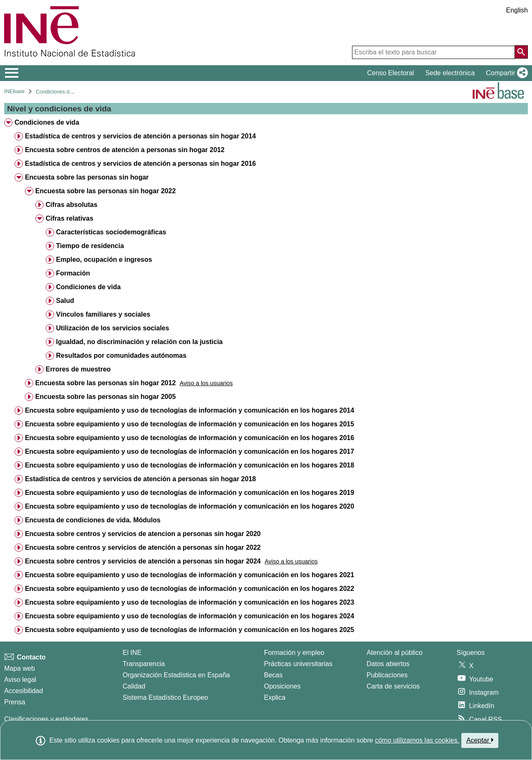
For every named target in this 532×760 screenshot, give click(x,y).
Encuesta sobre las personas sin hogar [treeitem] (87, 177)
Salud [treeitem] (65, 301)
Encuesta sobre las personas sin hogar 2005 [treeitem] (106, 397)
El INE (132, 653)
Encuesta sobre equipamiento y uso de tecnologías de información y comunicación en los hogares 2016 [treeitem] (190, 438)
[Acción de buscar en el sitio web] (521, 52)
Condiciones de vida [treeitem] (47, 122)
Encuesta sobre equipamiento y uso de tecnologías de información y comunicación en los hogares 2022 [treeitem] (190, 589)
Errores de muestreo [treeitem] (78, 369)
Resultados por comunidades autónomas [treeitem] (121, 355)
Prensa (15, 702)
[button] (505, 73)
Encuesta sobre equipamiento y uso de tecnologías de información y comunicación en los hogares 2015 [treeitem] (190, 424)
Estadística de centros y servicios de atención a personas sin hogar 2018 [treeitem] (140, 479)
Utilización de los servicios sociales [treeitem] (113, 328)
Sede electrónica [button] (450, 73)
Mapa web (20, 668)
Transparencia (144, 664)
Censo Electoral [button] (390, 73)
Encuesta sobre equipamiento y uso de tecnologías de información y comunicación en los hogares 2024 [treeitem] (190, 616)
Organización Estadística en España (176, 675)
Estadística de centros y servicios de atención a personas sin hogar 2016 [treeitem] (140, 164)
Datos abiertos (388, 664)
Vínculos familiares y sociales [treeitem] (103, 314)
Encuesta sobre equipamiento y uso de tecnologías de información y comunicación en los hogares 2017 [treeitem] (190, 451)
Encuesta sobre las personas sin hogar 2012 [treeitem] (106, 383)
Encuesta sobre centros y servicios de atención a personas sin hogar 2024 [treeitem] (143, 561)
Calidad (134, 686)
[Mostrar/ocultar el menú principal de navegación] (12, 73)
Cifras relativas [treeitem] (70, 218)
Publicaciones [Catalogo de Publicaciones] (387, 675)
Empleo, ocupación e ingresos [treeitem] (104, 259)
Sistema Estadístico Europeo (165, 697)
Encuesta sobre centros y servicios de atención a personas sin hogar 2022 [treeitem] (143, 547)
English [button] (517, 10)
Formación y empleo (294, 653)
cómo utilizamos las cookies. (417, 740)
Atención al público (394, 653)
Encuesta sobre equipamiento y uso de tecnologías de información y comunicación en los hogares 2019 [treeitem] (190, 493)
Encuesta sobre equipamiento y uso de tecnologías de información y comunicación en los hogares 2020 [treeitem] (190, 506)
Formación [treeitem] (73, 273)
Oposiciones (282, 686)
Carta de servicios (393, 686)
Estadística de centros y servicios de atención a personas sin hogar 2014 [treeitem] (140, 136)
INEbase (14, 91)
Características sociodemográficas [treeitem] (111, 232)
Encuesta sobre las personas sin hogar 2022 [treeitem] (106, 191)
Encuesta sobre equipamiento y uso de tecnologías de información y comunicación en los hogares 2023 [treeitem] (190, 602)
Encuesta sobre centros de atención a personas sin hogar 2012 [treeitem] (125, 150)
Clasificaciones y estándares (46, 719)
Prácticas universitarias (298, 664)
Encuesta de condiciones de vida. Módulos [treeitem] (93, 520)
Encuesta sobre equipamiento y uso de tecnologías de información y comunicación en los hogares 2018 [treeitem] (190, 465)
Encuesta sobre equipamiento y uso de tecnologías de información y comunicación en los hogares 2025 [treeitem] (190, 630)
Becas (273, 675)
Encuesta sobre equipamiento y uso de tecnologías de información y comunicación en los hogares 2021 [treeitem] (190, 575)
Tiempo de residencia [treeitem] (90, 246)
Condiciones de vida (60, 92)
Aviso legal (20, 680)
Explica (275, 697)
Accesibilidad (23, 691)
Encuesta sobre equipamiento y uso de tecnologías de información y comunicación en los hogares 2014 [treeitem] (190, 410)
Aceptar (480, 740)
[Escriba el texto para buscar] (433, 52)
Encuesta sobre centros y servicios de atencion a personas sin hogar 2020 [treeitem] (143, 534)
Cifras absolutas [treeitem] (71, 205)
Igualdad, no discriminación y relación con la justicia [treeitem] (139, 342)
